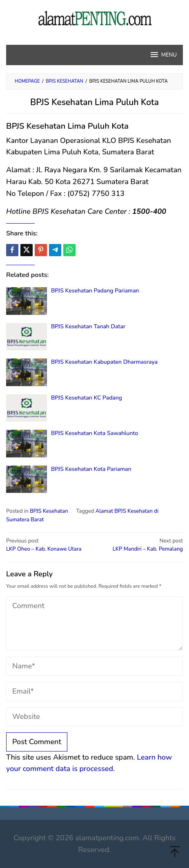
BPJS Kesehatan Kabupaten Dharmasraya (104, 362)
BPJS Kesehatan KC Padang (87, 398)
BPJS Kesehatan (49, 511)
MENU (163, 55)
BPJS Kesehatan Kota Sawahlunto (94, 433)
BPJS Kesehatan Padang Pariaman (95, 291)
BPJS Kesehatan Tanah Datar (88, 326)
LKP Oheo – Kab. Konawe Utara (49, 545)
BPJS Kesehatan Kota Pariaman (91, 469)
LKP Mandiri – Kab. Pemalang (140, 545)
